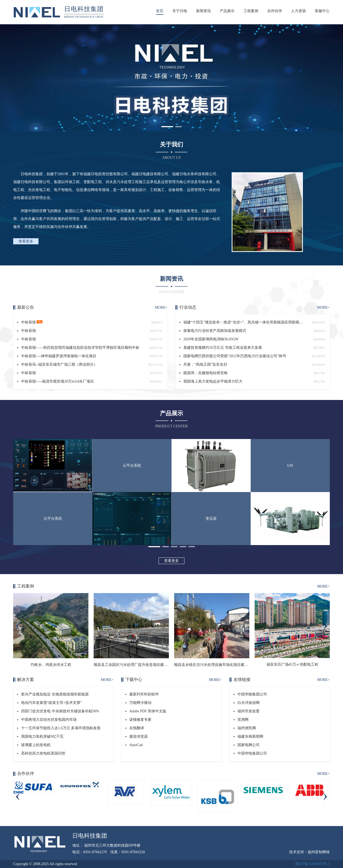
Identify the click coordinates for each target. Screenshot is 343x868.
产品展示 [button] (227, 11)
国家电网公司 (249, 745)
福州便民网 (247, 728)
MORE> (161, 307)
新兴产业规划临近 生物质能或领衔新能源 (55, 694)
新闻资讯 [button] (203, 11)
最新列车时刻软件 (144, 694)
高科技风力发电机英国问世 (43, 753)
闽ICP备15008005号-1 (313, 864)
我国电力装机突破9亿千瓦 (42, 736)
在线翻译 (137, 728)
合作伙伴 (275, 11)
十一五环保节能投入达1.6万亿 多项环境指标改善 (61, 728)
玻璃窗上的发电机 (36, 745)
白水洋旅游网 (249, 703)
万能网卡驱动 (140, 703)
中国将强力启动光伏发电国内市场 (49, 720)
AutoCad (136, 745)
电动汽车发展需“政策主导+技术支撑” (51, 703)
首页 (160, 11)
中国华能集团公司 (252, 694)
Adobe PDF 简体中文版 (148, 711)
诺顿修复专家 (140, 720)
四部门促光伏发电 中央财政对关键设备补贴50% (60, 711)
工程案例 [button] (251, 11)
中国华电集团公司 (252, 753)
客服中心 (322, 11)
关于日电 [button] (180, 11)
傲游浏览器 (139, 736)
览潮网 (243, 720)
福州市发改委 (249, 711)
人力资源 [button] (298, 11)
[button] (167, 127)
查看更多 (26, 241)
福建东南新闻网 (250, 736)
